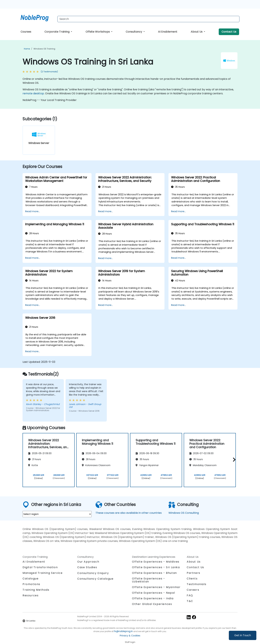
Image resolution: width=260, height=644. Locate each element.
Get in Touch (243, 635)
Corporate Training (57, 32)
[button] (233, 460)
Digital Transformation (40, 567)
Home (27, 49)
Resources (31, 595)
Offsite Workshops (98, 32)
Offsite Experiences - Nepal (153, 593)
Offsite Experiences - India (153, 598)
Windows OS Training (44, 49)
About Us (197, 32)
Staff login (130, 642)
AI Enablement (168, 32)
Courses (26, 32)
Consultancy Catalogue (95, 579)
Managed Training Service (43, 573)
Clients (192, 579)
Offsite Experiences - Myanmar (156, 587)
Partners (194, 573)
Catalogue (31, 579)
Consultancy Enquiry (93, 573)
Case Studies (87, 567)
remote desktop (33, 93)
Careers (193, 590)
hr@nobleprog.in (123, 631)
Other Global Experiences (152, 604)
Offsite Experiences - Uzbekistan (149, 580)
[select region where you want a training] (57, 514)
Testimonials (196, 584)
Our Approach (88, 562)
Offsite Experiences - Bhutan (154, 573)
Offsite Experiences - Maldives (156, 562)
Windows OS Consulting (184, 513)
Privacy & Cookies (130, 636)
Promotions (31, 584)
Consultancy (134, 32)
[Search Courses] (148, 19)
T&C (190, 601)
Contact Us (229, 32)
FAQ (190, 595)
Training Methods (36, 590)
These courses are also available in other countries (129, 513)
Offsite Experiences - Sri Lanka (156, 567)
